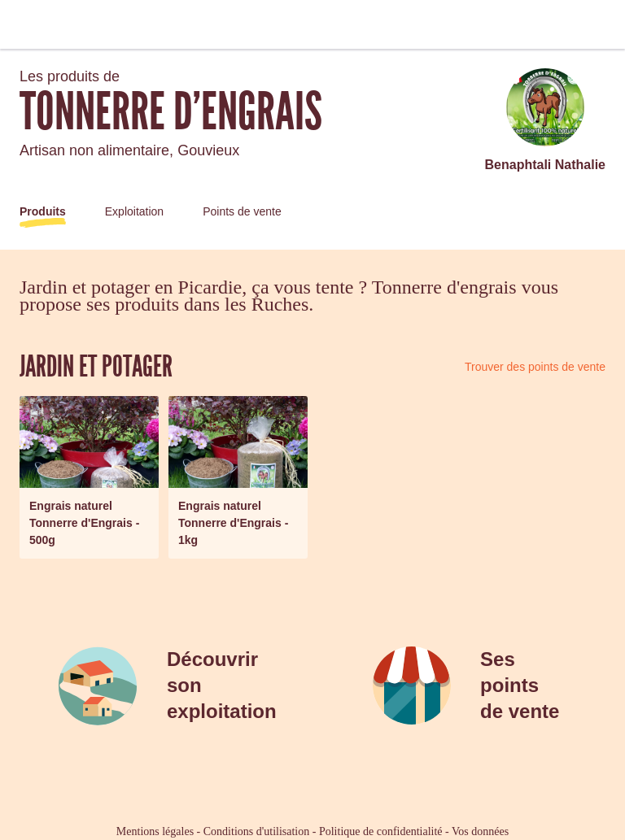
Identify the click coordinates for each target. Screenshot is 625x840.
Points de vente (242, 211)
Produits (43, 211)
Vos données (480, 831)
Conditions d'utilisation (256, 831)
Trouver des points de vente (535, 367)
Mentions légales (155, 831)
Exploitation (134, 211)
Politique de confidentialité (381, 831)
